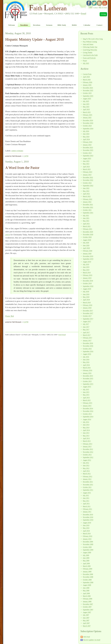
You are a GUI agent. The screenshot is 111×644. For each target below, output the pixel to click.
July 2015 (86, 389)
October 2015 (87, 381)
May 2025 (86, 107)
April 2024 (86, 139)
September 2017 (88, 319)
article (8, 235)
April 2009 (86, 563)
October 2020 (87, 237)
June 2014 (86, 425)
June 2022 (86, 188)
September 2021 (88, 213)
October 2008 (87, 580)
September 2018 (88, 286)
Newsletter (24, 25)
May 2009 (86, 561)
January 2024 (87, 145)
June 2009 (86, 558)
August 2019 (87, 262)
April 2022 (86, 194)
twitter (94, 3)
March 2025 (87, 112)
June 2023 (86, 161)
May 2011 (86, 501)
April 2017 (86, 332)
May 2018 (86, 297)
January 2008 (87, 602)
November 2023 (88, 150)
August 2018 (87, 289)
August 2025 (87, 99)
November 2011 (88, 485)
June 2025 (86, 104)
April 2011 (86, 504)
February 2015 (88, 403)
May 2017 (86, 330)
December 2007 (88, 604)
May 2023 (86, 164)
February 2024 (88, 142)
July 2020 (86, 243)
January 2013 (87, 447)
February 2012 (88, 476)
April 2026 (86, 77)
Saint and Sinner (88, 44)
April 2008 (86, 593)
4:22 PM (26, 322)
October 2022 (87, 183)
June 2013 (86, 433)
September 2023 (88, 156)
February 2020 (88, 251)
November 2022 (88, 180)
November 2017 (88, 313)
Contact (96, 7)
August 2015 (87, 387)
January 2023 (87, 175)
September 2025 (88, 96)
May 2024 (86, 137)
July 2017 (86, 324)
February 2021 (88, 229)
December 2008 (88, 574)
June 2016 (86, 360)
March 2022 (87, 196)
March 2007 (87, 626)
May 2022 (86, 191)
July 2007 (86, 615)
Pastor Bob (10, 316)
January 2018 (87, 308)
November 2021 (88, 207)
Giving (103, 14)
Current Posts (87, 74)
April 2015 (86, 398)
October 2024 (87, 126)
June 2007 (86, 618)
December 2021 (88, 205)
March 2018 (87, 302)
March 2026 (87, 80)
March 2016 (87, 368)
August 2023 (87, 158)
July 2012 (86, 463)
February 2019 (88, 275)
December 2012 (88, 449)
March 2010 (87, 534)
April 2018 (86, 300)
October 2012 (87, 455)
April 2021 (86, 224)
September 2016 (88, 351)
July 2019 (86, 264)
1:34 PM (26, 156)
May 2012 (86, 468)
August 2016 (87, 354)
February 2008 (88, 599)
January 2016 (87, 373)
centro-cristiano (17, 151)
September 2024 (88, 129)
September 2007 (88, 610)
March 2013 (87, 441)
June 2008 (86, 588)
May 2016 (86, 362)
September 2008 (88, 582)
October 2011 (87, 487)
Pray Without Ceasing (90, 42)
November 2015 (88, 379)
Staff (91, 7)
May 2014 (86, 428)
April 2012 (86, 471)
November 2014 (88, 411)
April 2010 (86, 531)
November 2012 (88, 452)
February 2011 (88, 509)
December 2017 (88, 311)
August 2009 (87, 552)
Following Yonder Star (90, 47)
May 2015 (86, 395)
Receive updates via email (92, 640)
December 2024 (88, 120)
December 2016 (88, 343)
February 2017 (88, 338)
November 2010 (88, 517)
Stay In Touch (103, 7)
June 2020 (86, 245)
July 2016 (86, 357)
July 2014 (86, 422)
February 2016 (88, 370)
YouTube (105, 3)
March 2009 (87, 566)
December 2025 (88, 88)
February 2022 (88, 199)
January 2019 (87, 278)
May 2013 (86, 436)
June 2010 (86, 525)
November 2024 (88, 123)
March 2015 (87, 400)
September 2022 (88, 186)
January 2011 (87, 512)
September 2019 (88, 259)
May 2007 (86, 620)
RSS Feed (87, 637)
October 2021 (87, 210)
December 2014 (88, 408)
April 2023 (86, 167)
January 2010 (87, 539)
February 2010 (88, 536)
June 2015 (86, 392)
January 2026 (87, 85)
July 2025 (86, 63)
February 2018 (88, 305)
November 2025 (88, 90)
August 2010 (87, 523)
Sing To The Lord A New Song (93, 39)
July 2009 (86, 555)
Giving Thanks (88, 53)
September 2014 (88, 417)
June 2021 (86, 218)
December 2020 (88, 232)
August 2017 (87, 321)
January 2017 (87, 341)
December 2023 (88, 148)
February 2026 (88, 82)
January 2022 (87, 202)
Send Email (62, 335)
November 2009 (88, 544)
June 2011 (86, 498)
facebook (89, 3)
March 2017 (87, 335)
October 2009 (87, 547)
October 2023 (87, 153)
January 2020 (87, 254)
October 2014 (87, 414)
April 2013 (86, 438)
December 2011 (88, 482)
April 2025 (86, 109)
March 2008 (87, 596)
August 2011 (87, 493)
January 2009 (87, 572)
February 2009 (88, 569)
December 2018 (88, 281)
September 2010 (88, 520)
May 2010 (86, 528)
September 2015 (88, 384)
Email (84, 14)
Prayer (85, 61)
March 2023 (87, 169)
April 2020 (86, 248)
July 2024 (86, 131)
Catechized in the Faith (90, 55)
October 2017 (87, 316)
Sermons (49, 25)
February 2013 (88, 444)
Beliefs (74, 25)
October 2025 (87, 93)
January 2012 (87, 479)
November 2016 (88, 346)
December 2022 (88, 177)
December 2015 (88, 376)
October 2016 (87, 349)
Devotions (37, 25)
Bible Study (62, 25)
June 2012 (86, 465)
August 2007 (87, 612)
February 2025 (88, 115)
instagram (99, 3)
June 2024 (86, 134)
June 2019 (86, 267)
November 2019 (88, 256)
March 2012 (87, 474)
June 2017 (86, 327)
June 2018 (86, 294)
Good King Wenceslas (90, 50)
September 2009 (88, 550)
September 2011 (88, 490)
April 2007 (86, 623)
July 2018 (86, 292)
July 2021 (86, 216)
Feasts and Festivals (89, 58)
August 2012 (87, 460)
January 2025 (87, 118)
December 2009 (88, 542)
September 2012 (88, 457)
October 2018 (87, 283)
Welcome (12, 25)
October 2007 (87, 607)
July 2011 (86, 495)
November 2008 (88, 577)
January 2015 (87, 406)
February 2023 (88, 172)
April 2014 (86, 430)
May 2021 (86, 221)
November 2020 (88, 234)
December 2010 (88, 515)
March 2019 (87, 273)
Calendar (87, 25)
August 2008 (87, 585)
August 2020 (87, 240)
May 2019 (86, 270)
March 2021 (87, 226)
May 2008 (86, 591)
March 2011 (87, 506)
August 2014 (87, 419)
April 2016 (86, 365)
